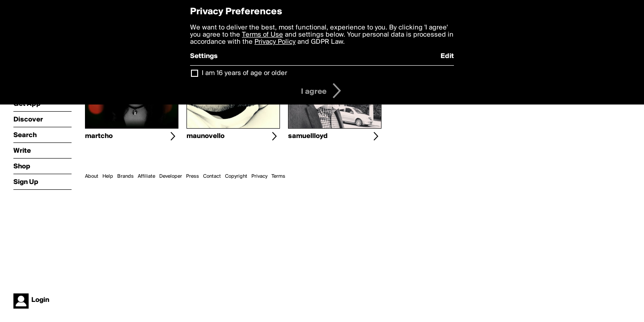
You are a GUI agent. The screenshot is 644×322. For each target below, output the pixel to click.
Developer (171, 176)
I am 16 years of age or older (244, 73)
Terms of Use (263, 35)
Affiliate (146, 176)
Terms (278, 176)
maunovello (205, 136)
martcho (99, 136)
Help (108, 176)
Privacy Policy (275, 42)
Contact (212, 176)
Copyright (236, 176)
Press (193, 176)
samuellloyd (308, 136)
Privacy (259, 176)
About (92, 176)
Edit (447, 56)
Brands (125, 176)
